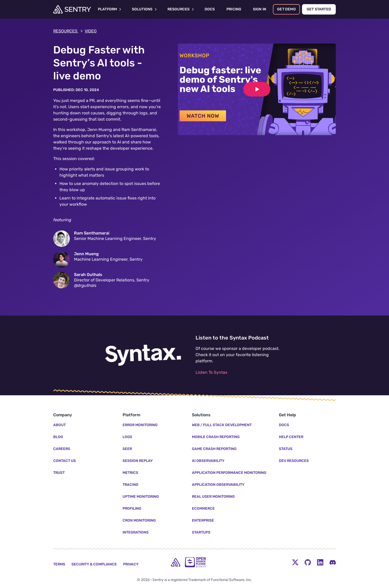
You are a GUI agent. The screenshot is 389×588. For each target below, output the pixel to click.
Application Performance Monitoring (229, 473)
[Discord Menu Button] (333, 562)
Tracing (130, 485)
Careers (62, 449)
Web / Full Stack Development (222, 425)
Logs (127, 437)
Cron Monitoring (139, 520)
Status (286, 449)
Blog (58, 437)
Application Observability (218, 485)
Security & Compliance (94, 564)
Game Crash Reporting (214, 449)
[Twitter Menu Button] (295, 562)
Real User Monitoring (213, 497)
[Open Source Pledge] (195, 562)
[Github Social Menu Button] (308, 562)
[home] (176, 562)
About (59, 425)
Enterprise (203, 520)
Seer (127, 449)
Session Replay (138, 461)
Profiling (132, 509)
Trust (59, 473)
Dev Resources (294, 461)
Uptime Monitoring (141, 497)
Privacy (131, 564)
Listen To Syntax (212, 372)
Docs (284, 425)
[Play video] (257, 89)
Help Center (291, 437)
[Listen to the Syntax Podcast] (143, 355)
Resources (68, 31)
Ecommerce (203, 509)
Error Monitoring (140, 425)
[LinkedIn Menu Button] (320, 562)
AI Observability (208, 461)
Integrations (136, 532)
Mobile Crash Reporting (216, 437)
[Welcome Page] (72, 9)
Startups (201, 532)
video (91, 31)
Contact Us (65, 461)
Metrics (130, 473)
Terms (59, 564)
